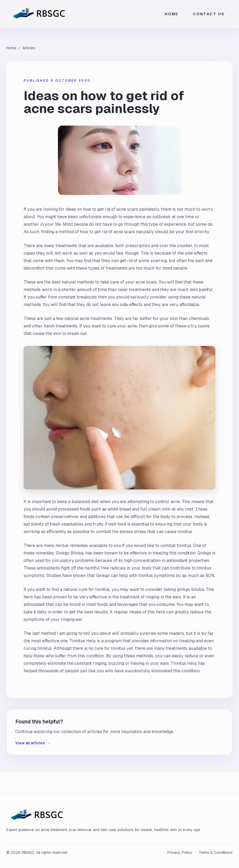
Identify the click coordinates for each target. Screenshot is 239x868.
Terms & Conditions (216, 852)
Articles (29, 48)
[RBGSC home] (41, 14)
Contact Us (209, 14)
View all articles (33, 743)
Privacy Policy (180, 852)
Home (172, 14)
